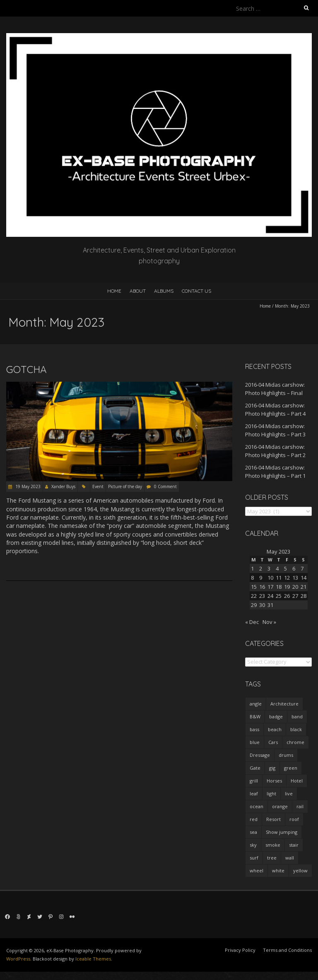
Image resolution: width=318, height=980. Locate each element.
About (138, 291)
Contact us (196, 291)
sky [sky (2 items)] (253, 845)
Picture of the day (125, 486)
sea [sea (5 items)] (253, 832)
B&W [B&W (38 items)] (255, 716)
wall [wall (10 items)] (290, 858)
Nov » (269, 622)
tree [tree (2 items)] (272, 858)
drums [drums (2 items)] (286, 755)
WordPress (18, 959)
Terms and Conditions (287, 950)
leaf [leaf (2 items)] (254, 793)
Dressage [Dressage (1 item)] (260, 755)
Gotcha (26, 369)
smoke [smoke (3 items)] (273, 845)
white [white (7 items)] (278, 870)
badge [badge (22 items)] (276, 716)
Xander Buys (63, 486)
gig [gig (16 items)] (272, 768)
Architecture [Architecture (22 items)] (284, 704)
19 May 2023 (27, 486)
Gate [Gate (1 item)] (255, 768)
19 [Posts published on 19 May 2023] (287, 587)
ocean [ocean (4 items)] (257, 806)
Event (98, 486)
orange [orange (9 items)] (280, 806)
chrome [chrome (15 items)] (295, 742)
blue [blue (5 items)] (255, 742)
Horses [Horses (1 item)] (274, 781)
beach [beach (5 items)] (275, 729)
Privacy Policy (240, 950)
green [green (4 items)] (291, 768)
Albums (164, 291)
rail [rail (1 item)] (300, 806)
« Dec (252, 622)
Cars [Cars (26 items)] (273, 742)
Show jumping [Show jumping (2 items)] (282, 832)
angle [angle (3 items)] (256, 704)
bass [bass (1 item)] (254, 729)
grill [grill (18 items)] (254, 781)
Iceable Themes (93, 959)
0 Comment (165, 486)
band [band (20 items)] (297, 716)
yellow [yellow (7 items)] (300, 870)
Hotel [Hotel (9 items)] (297, 781)
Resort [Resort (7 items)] (273, 819)
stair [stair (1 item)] (294, 845)
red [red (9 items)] (254, 819)
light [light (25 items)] (271, 793)
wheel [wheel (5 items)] (257, 870)
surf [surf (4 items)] (254, 858)
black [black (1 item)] (296, 729)
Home (114, 291)
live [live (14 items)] (289, 793)
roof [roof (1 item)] (294, 819)
